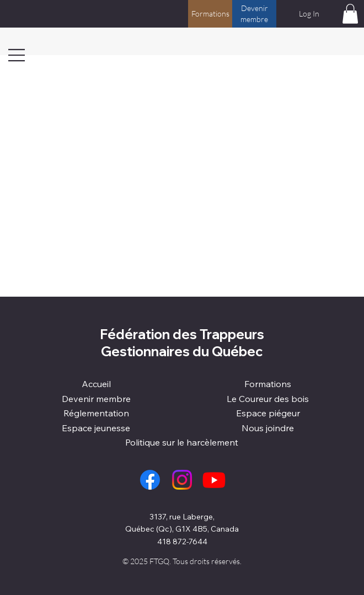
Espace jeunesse (96, 428)
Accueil (96, 384)
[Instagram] (182, 480)
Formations (268, 384)
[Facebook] (150, 480)
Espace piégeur (268, 413)
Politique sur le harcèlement (182, 442)
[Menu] (17, 55)
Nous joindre (268, 428)
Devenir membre (96, 399)
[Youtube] (214, 480)
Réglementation (96, 413)
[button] (350, 14)
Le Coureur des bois (268, 399)
